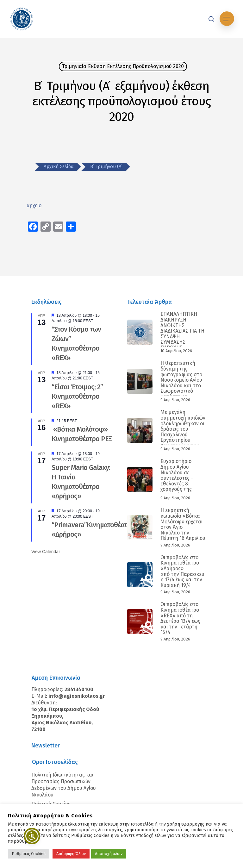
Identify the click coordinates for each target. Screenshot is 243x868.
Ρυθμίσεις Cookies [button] (29, 854)
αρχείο (34, 206)
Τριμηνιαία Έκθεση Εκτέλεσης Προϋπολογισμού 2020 (123, 66)
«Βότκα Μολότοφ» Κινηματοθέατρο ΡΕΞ (82, 434)
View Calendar (46, 552)
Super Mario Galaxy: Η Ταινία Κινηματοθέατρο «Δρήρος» (81, 482)
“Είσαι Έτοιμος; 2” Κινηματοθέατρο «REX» (77, 396)
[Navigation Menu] (227, 19)
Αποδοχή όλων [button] (109, 854)
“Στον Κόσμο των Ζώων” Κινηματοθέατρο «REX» (76, 343)
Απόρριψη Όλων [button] (71, 854)
